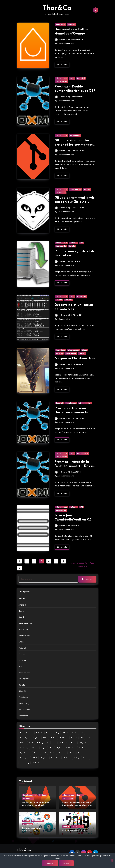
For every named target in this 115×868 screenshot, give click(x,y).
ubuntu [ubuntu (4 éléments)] (86, 758)
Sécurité (81, 78)
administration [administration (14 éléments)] (26, 733)
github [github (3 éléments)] (90, 738)
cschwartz (61, 40)
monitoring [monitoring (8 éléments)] (24, 748)
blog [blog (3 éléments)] (57, 733)
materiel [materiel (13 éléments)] (63, 743)
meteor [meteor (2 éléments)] (73, 743)
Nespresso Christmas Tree (75, 359)
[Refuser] (112, 860)
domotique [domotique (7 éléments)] (24, 738)
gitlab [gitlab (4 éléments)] (22, 743)
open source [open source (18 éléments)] (25, 753)
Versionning (75, 135)
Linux (72, 78)
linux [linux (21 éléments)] (54, 743)
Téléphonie (23, 697)
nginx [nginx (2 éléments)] (59, 748)
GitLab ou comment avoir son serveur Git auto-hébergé (74, 202)
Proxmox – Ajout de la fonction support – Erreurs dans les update (75, 466)
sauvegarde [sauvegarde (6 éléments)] (25, 758)
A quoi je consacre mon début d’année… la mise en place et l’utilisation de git (77, 805)
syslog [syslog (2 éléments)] (76, 758)
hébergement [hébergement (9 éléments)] (43, 743)
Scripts (87, 189)
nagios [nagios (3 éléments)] (44, 748)
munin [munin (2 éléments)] (35, 748)
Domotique (60, 24)
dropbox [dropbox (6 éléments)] (36, 738)
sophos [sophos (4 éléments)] (44, 758)
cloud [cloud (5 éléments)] (65, 733)
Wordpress (23, 716)
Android (22, 605)
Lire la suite (62, 65)
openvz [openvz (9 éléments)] (37, 753)
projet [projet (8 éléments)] (53, 753)
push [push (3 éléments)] (72, 753)
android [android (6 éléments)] (39, 733)
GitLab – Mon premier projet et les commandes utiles (74, 145)
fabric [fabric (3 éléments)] (54, 738)
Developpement (26, 623)
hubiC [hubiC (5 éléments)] (31, 743)
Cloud (21, 617)
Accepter (50, 863)
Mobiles (22, 654)
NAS (82, 243)
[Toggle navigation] (19, 10)
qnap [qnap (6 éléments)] (80, 753)
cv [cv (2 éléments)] (82, 733)
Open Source (75, 189)
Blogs (21, 611)
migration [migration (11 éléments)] (84, 743)
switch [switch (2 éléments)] (67, 758)
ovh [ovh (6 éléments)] (45, 753)
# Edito (22, 599)
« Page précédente (79, 563)
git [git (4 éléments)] (82, 738)
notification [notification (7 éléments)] (70, 748)
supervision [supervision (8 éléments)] (56, 758)
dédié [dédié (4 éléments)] (45, 738)
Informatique (61, 78)
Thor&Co (57, 8)
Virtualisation (61, 82)
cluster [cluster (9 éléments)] (75, 733)
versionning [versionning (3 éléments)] (25, 763)
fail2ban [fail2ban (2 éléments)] (64, 738)
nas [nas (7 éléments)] (52, 748)
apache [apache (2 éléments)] (49, 733)
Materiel (71, 24)
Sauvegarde (61, 246)
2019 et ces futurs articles (75, 831)
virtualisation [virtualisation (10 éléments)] (38, 763)
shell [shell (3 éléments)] (35, 758)
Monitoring (82, 297)
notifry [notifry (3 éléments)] (82, 748)
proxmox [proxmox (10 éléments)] (63, 753)
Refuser (66, 863)
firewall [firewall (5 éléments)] (74, 738)
